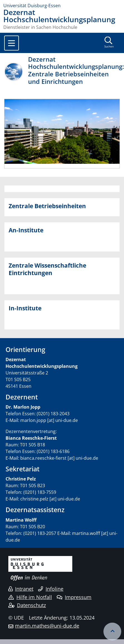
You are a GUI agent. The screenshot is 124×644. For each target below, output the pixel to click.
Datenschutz (27, 605)
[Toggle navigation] (12, 43)
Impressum (74, 597)
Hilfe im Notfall (30, 597)
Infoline (51, 589)
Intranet (21, 589)
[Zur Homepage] (62, 6)
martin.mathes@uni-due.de (47, 626)
